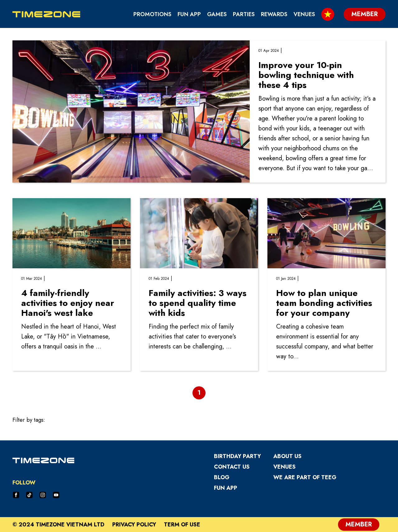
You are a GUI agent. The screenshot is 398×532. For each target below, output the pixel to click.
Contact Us (232, 467)
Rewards (274, 14)
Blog (222, 477)
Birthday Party (237, 456)
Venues (304, 14)
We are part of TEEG (305, 477)
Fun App (189, 14)
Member (359, 524)
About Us (287, 456)
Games (217, 14)
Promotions (152, 14)
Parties (244, 14)
